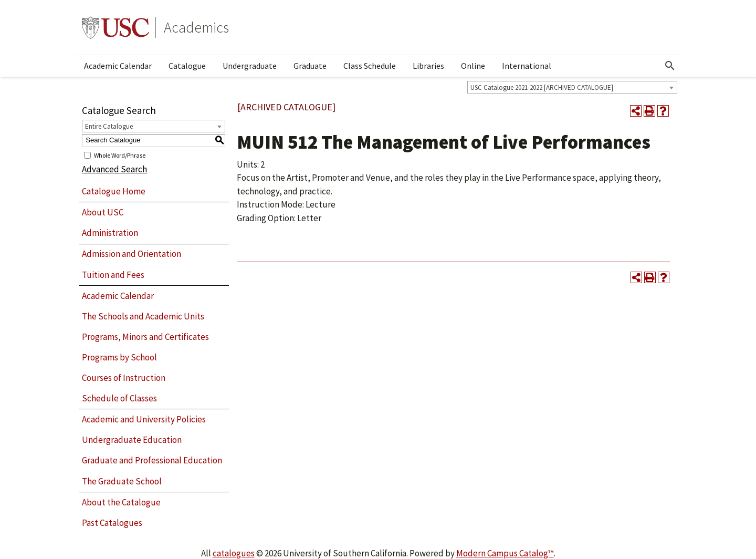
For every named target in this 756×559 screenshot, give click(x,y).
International (527, 66)
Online (473, 66)
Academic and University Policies (144, 419)
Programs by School (119, 357)
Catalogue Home (114, 191)
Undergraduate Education (132, 440)
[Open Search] (670, 66)
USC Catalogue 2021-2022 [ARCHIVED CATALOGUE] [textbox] (542, 87)
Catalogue (187, 66)
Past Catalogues (112, 523)
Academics (196, 27)
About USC (103, 212)
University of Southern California (115, 27)
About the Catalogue (121, 502)
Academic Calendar (118, 66)
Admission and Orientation (132, 254)
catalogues (234, 553)
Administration (110, 233)
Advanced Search (114, 169)
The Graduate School (122, 481)
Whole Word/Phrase (120, 155)
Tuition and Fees (113, 275)
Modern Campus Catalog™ (505, 553)
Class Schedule (370, 66)
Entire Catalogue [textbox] (109, 126)
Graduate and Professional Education (152, 460)
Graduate (310, 66)
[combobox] (572, 87)
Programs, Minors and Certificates (145, 337)
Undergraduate (250, 66)
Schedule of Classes (119, 398)
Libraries (428, 66)
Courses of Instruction (124, 378)
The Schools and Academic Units (143, 316)
